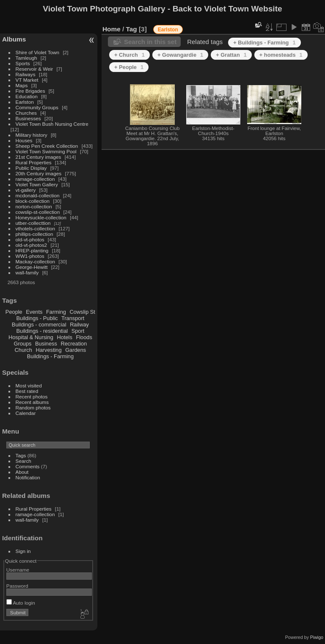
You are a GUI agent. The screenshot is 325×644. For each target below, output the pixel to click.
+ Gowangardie (180, 55)
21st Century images (39, 157)
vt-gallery (26, 190)
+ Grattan (231, 55)
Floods (84, 337)
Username (18, 570)
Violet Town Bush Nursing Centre (52, 124)
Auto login (21, 603)
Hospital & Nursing (31, 337)
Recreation (74, 344)
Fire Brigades (30, 91)
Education (27, 96)
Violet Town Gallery (37, 184)
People (14, 312)
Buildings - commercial (39, 325)
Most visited (29, 386)
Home (112, 29)
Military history (32, 135)
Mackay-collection (36, 261)
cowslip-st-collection (38, 212)
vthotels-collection (36, 228)
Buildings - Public (37, 318)
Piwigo (317, 637)
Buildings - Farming (50, 356)
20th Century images (39, 173)
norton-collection (34, 206)
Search (23, 461)
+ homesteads (281, 55)
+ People (129, 67)
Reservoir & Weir (34, 69)
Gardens (76, 350)
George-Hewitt (32, 267)
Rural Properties (34, 162)
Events (34, 312)
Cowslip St (82, 312)
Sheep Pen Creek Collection (47, 146)
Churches (26, 113)
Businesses (28, 118)
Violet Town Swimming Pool (46, 151)
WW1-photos (30, 256)
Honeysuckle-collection (41, 217)
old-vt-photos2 (32, 245)
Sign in (23, 551)
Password (17, 586)
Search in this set (150, 42)
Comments (28, 466)
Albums (14, 39)
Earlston (25, 102)
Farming (56, 312)
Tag (132, 29)
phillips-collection (34, 234)
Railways (26, 74)
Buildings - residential (42, 331)
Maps (22, 85)
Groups (22, 344)
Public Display (31, 168)
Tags (21, 455)
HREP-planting (32, 250)
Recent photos (32, 397)
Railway (79, 325)
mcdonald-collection (38, 195)
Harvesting (48, 350)
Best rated (27, 391)
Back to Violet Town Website (227, 9)
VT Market (27, 80)
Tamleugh (26, 58)
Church (23, 350)
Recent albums (32, 402)
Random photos (33, 408)
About (22, 472)
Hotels (65, 337)
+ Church (129, 55)
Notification (28, 477)
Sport (78, 331)
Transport (73, 318)
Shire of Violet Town (38, 52)
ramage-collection (35, 179)
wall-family (27, 272)
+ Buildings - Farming (264, 43)
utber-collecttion (33, 223)
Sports (23, 63)
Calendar (26, 413)
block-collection (33, 201)
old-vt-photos (30, 239)
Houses (24, 140)
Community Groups (37, 107)
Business (46, 344)
